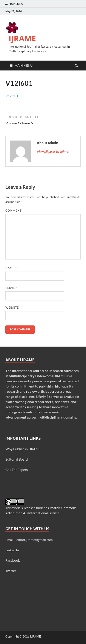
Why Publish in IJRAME (23, 449)
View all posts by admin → (55, 151)
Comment (15, 211)
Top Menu (16, 4)
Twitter (11, 571)
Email (11, 288)
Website (12, 308)
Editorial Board (17, 459)
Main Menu (24, 65)
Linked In (12, 550)
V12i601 (12, 96)
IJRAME (22, 38)
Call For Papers (17, 470)
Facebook (13, 560)
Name (11, 268)
